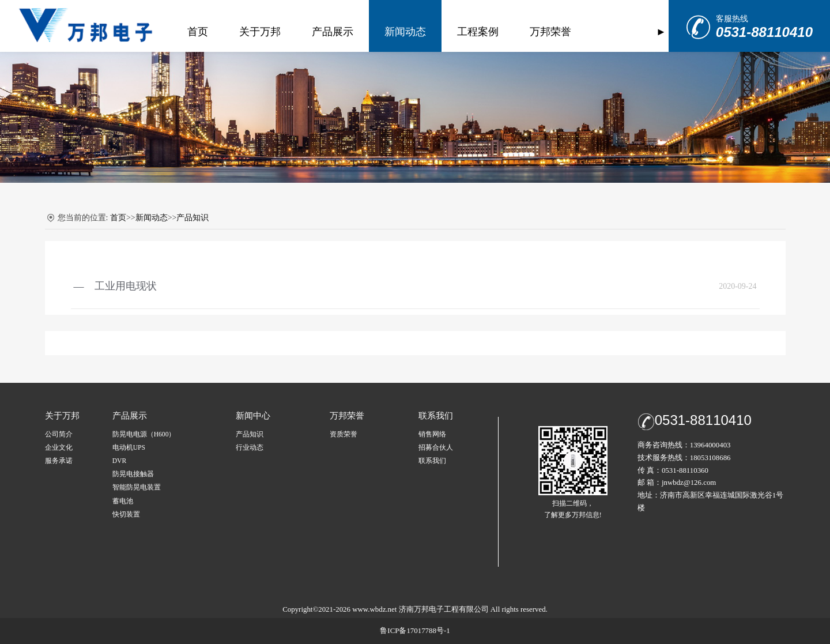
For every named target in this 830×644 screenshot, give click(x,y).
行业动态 (250, 448)
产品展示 (319, 32)
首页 (184, 32)
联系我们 (432, 461)
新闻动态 (392, 32)
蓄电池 (123, 501)
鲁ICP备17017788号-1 (415, 631)
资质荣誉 (344, 434)
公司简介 (59, 434)
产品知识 (193, 218)
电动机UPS (129, 448)
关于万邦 (247, 32)
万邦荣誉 (537, 32)
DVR (119, 461)
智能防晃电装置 (137, 487)
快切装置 (126, 515)
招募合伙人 (436, 448)
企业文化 (59, 448)
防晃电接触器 (133, 474)
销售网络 (432, 434)
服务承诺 (59, 461)
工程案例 (465, 32)
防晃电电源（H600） (144, 434)
